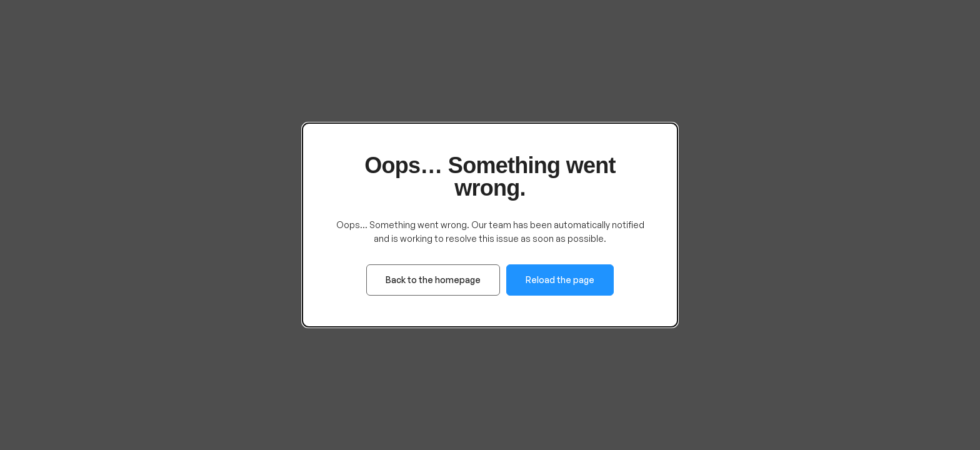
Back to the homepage (433, 280)
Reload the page (560, 280)
